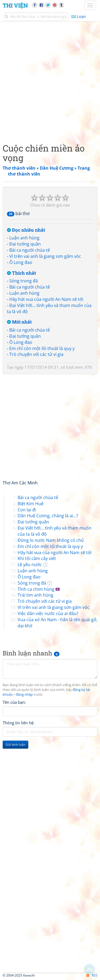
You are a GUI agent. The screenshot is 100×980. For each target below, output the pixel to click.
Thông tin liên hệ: (19, 723)
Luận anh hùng (24, 238)
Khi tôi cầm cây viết (37, 558)
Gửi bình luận (15, 744)
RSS (92, 975)
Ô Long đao (21, 262)
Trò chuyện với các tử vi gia (36, 354)
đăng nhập (24, 695)
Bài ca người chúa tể (30, 250)
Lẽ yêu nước (30, 565)
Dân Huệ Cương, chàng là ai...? (48, 516)
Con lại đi (27, 510)
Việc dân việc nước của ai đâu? (48, 613)
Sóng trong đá (24, 281)
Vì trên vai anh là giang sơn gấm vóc (45, 256)
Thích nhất (21, 273)
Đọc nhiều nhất (26, 230)
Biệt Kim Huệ (31, 504)
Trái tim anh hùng (35, 595)
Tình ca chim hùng (36, 589)
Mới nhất (19, 322)
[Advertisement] (50, 81)
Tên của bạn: (14, 702)
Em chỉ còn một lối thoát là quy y (42, 348)
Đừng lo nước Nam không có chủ (51, 540)
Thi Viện (15, 5)
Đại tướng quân (25, 244)
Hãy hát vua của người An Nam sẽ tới (46, 299)
